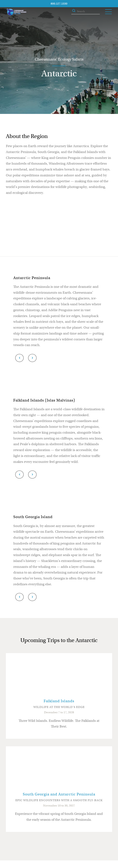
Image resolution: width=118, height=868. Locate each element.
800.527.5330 (59, 4)
